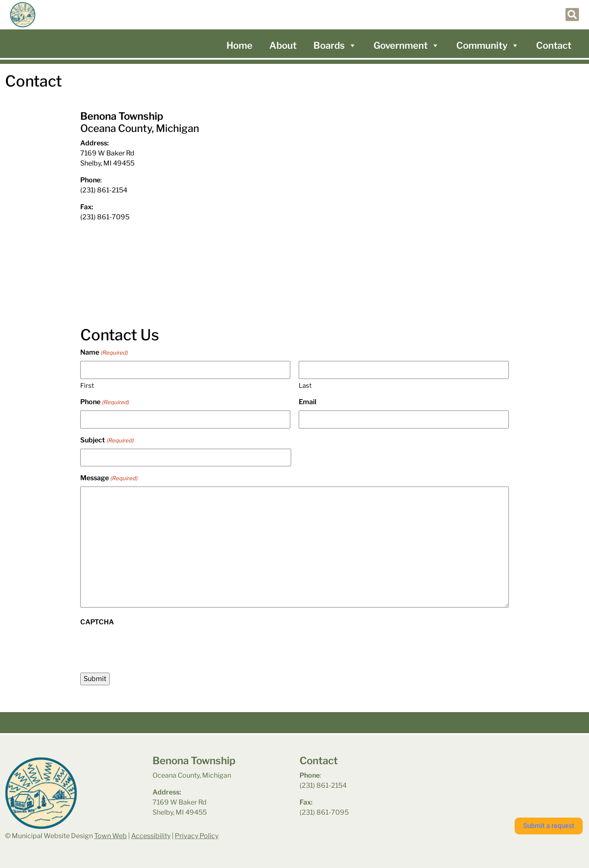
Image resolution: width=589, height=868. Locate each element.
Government (406, 45)
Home (239, 45)
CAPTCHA (97, 622)
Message (109, 478)
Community (488, 45)
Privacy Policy (197, 836)
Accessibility (151, 836)
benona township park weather (489, 777)
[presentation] (144, 647)
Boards (335, 45)
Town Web (110, 836)
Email (308, 402)
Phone (105, 402)
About (283, 45)
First (87, 386)
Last (305, 386)
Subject (107, 441)
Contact (554, 45)
